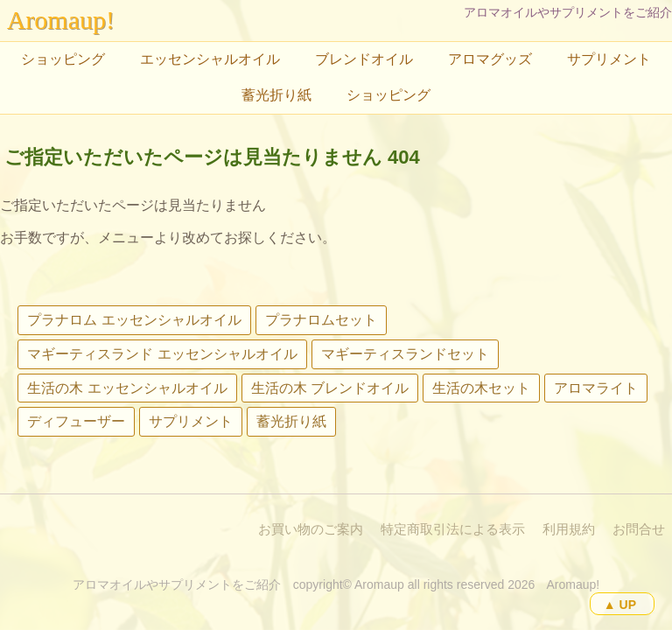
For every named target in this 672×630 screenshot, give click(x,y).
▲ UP (620, 605)
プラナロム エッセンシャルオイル (134, 320)
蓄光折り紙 (276, 95)
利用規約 (569, 529)
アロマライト (596, 388)
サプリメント (609, 59)
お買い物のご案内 (311, 529)
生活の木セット (481, 388)
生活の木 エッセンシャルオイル (127, 388)
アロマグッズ (490, 59)
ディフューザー (76, 421)
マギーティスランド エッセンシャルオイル (162, 354)
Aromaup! (61, 20)
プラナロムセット (321, 320)
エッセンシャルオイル (210, 59)
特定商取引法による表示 (453, 529)
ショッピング (63, 59)
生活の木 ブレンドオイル (330, 388)
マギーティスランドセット (405, 354)
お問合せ (639, 529)
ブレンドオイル (364, 59)
